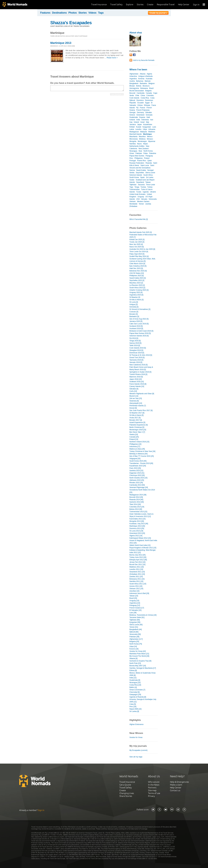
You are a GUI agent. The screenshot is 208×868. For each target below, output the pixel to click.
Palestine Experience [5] (139, 425)
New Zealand (143, 149)
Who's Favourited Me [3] (139, 219)
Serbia (132, 173)
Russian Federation (137, 163)
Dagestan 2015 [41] (137, 473)
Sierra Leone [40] (136, 625)
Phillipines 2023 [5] (137, 276)
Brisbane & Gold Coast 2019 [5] (141, 331)
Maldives (152, 132)
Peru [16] (133, 707)
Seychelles (140, 173)
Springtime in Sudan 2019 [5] (140, 372)
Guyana (142, 117)
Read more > (112, 58)
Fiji (137, 108)
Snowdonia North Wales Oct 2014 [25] (142, 491)
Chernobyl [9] (134, 692)
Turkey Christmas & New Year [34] (142, 451)
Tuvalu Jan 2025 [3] (137, 242)
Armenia (141, 79)
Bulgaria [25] (134, 641)
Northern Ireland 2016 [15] (139, 442)
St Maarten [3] (135, 297)
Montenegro (142, 141)
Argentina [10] (135, 603)
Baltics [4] (133, 687)
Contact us (175, 790)
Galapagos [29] (135, 695)
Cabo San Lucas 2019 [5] (139, 324)
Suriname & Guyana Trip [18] (140, 661)
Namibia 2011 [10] (136, 581)
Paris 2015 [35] (135, 468)
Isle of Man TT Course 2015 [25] (142, 456)
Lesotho (138, 129)
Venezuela (153, 199)
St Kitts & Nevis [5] (136, 415)
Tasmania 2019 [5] (136, 360)
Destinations (59, 13)
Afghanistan (134, 74)
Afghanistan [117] (136, 639)
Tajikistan (133, 185)
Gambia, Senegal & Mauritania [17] (143, 668)
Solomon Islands (136, 175)
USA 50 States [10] (137, 273)
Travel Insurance (99, 4)
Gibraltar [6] (134, 389)
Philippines (138, 158)
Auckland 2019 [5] (136, 329)
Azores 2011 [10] (136, 586)
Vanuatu (144, 199)
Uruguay (141, 197)
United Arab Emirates (137, 194)
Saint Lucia (145, 165)
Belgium (152, 83)
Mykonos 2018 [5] (136, 377)
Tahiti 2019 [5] (135, 346)
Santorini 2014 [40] (137, 502)
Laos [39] (133, 613)
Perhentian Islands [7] (138, 406)
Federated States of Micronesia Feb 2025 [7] (143, 236)
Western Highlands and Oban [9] (142, 394)
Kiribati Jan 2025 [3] (137, 240)
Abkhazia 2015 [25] (137, 480)
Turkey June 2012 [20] (138, 557)
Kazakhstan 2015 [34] (138, 466)
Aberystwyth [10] (136, 403)
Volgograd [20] (135, 459)
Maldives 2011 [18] (137, 567)
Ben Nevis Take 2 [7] (137, 432)
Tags (101, 13)
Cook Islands (134, 98)
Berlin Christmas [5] (137, 427)
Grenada (149, 115)
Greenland (140, 115)
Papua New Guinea (137, 156)
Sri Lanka (150, 177)
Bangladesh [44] (136, 629)
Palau (146, 153)
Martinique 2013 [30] (137, 526)
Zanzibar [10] (134, 591)
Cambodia (141, 93)
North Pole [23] (135, 663)
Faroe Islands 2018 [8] (138, 384)
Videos (92, 13)
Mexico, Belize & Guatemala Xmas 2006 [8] (143, 674)
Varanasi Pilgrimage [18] (139, 487)
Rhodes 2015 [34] (136, 483)
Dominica (140, 100)
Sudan (132, 180)
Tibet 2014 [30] (135, 504)
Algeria (149, 74)
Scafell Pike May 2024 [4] (139, 256)
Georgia (132, 112)
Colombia (150, 96)
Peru (131, 158)
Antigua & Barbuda (145, 76)
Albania (143, 74)
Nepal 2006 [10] (135, 709)
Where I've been (138, 70)
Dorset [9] (133, 408)
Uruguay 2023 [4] (136, 292)
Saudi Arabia (141, 170)
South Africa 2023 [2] (137, 288)
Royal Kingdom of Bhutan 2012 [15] (143, 548)
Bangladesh (134, 83)
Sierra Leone (150, 173)
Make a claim (176, 785)
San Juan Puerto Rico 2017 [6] (141, 410)
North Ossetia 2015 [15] (138, 478)
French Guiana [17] (137, 608)
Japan (140, 125)
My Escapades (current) (138, 750)
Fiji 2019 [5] (134, 338)
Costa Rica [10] (135, 685)
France (142, 108)
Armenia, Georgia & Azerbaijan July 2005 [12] (143, 701)
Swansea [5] (134, 401)
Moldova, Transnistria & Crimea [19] (143, 615)
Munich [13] (134, 396)
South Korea (134, 177)
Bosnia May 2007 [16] (138, 666)
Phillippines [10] (135, 444)
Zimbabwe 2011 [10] (137, 574)
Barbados (143, 83)
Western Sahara (143, 201)
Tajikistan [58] (135, 620)
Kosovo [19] (134, 649)
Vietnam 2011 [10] (136, 589)
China (143, 96)
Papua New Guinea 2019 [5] (140, 333)
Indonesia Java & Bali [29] (139, 593)
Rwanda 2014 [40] (136, 500)
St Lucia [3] (134, 302)
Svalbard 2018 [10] (137, 382)
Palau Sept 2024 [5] (137, 254)
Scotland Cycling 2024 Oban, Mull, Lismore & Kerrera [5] (142, 260)
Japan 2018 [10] (136, 379)
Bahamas (140, 81)
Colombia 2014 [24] (137, 507)
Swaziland (140, 182)
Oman (132, 153)
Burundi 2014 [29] (136, 497)
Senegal (150, 170)
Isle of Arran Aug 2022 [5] (139, 319)
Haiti (148, 117)
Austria (132, 81)
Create (150, 4)
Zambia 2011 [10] (136, 577)
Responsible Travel (166, 4)
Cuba (152, 98)
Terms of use (154, 793)
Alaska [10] (134, 434)
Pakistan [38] (134, 637)
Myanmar (152, 141)
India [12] (133, 678)
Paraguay (149, 156)
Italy (148, 122)
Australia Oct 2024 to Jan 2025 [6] (142, 249)
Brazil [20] (133, 598)
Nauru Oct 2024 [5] (137, 247)
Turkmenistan (135, 189)
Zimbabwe (133, 206)
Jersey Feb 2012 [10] (137, 562)
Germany (140, 112)
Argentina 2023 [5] (136, 295)
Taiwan (148, 182)
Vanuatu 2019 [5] (136, 362)
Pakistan (139, 153)
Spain (143, 177)
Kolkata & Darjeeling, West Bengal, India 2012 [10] (143, 551)
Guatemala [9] (135, 680)
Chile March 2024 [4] (137, 264)
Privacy (151, 796)
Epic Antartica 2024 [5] (138, 266)
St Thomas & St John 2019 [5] (141, 355)
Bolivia (139, 86)
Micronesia (134, 139)
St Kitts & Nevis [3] (136, 300)
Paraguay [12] (135, 605)
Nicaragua (133, 151)
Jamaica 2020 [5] (136, 321)
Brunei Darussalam (137, 91)
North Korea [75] (136, 644)
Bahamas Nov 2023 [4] (138, 271)
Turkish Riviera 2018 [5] (138, 374)
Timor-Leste (150, 185)
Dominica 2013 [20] (137, 528)
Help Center (184, 4)
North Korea (148, 151)
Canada (149, 93)
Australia (149, 79)
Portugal (133, 161)
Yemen (141, 204)
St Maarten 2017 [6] (137, 413)
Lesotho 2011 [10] (136, 569)
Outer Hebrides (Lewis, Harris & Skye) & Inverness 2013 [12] (141, 515)
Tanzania (141, 185)
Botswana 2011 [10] (137, 579)
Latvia (132, 129)
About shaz (136, 33)
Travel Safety (116, 4)
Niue (140, 151)
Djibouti (132, 100)
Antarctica (133, 76)
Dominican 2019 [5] (137, 353)
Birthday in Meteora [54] (138, 454)
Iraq (131, 122)
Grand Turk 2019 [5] (137, 358)
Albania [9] (133, 658)
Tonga (137, 187)
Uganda (146, 192)
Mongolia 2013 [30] (137, 521)
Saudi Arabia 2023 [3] (138, 278)
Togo (131, 187)
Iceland (132, 120)
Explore (130, 4)
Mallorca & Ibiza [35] (137, 449)
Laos (154, 127)
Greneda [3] (134, 307)
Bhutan (132, 86)
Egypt (147, 103)
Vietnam (133, 201)
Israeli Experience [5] (137, 422)
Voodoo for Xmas (136, 737)
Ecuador (141, 103)
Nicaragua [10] (135, 683)
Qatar (150, 161)
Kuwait (139, 127)
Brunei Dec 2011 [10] (137, 565)
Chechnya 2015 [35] (137, 475)
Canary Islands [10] (137, 386)
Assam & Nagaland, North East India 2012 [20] (143, 542)
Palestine (153, 153)
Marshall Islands (136, 134)
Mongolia (133, 141)
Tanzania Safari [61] (137, 617)
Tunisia (143, 187)
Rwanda (149, 163)
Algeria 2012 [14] (136, 536)
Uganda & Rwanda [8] (138, 697)
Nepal (145, 144)
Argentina (133, 79)
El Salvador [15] (135, 610)
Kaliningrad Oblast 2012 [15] (140, 538)
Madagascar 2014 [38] (138, 495)
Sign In (196, 5)
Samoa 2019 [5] (135, 343)
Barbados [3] (134, 316)
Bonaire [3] (134, 314)
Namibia (133, 144)
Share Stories (126, 796)
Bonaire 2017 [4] (136, 420)
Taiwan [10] (134, 596)
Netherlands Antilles (137, 146)
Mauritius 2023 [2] (136, 283)
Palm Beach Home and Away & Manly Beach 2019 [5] (141, 368)
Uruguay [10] (134, 601)
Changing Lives (127, 793)
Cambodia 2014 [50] (137, 485)
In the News (154, 785)
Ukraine (153, 192)
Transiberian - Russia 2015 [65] (141, 463)
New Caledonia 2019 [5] (138, 365)
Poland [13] (134, 439)
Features (45, 13)
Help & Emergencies (179, 782)
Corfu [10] (133, 391)
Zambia (148, 204)
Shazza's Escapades (71, 23)
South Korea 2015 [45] (138, 461)
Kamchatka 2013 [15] (137, 519)
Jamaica (133, 125)
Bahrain (148, 81)
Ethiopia (147, 105)
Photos (73, 13)
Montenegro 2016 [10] (138, 430)
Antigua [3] (133, 304)
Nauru (139, 144)
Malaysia (143, 132)
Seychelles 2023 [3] (137, 280)
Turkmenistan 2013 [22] (138, 512)
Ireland (136, 122)
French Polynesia (143, 110)
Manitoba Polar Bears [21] (139, 654)
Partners (152, 788)
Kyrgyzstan (147, 127)
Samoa (132, 170)
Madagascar (134, 132)
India (138, 120)
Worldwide (133, 204)
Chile (137, 96)
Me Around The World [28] (139, 656)
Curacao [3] (134, 312)
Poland (147, 158)
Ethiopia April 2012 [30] (138, 560)
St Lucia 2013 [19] (136, 531)
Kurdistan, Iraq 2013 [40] (139, 524)
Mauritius (142, 137)
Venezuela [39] (135, 634)
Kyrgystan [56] (135, 622)
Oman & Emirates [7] (137, 690)
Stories (140, 4)
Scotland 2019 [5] (136, 326)
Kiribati (132, 127)
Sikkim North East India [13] (140, 545)
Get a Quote (125, 785)
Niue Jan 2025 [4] (136, 244)
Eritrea (140, 105)
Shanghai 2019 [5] (136, 350)
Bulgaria (148, 91)
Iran (152, 120)
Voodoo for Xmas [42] (138, 651)
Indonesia (145, 120)
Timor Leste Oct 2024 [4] (139, 252)
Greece (132, 115)
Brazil (151, 88)
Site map (152, 790)
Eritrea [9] (133, 670)
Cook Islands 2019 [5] (138, 348)
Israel (143, 122)
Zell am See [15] (136, 398)
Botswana (144, 88)
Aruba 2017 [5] (135, 418)
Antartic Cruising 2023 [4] (139, 290)
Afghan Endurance (136, 724)
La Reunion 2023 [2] (137, 285)
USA (138, 199)
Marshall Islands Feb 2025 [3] (141, 232)
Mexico (150, 137)
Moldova (142, 139)
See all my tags (136, 757)
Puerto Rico (142, 161)
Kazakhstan (148, 125)
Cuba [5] (133, 704)
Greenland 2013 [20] (137, 533)
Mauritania (133, 137)
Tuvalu (139, 192)
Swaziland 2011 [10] (137, 572)
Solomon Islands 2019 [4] (139, 336)
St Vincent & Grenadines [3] (140, 309)
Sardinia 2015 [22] (136, 471)
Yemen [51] (134, 627)
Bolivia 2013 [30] (136, 509)
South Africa (148, 175)
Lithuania (152, 129)
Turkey (150, 187)
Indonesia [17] (135, 447)
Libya (145, 129)
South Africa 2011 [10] (138, 584)
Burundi (132, 93)
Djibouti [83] (134, 632)
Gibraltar (149, 112)
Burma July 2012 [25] (137, 555)
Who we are (154, 782)
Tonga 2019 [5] (135, 341)
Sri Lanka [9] (134, 711)
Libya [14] (133, 646)
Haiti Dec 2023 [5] (136, 268)
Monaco (150, 139)
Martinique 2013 (61, 43)
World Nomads (15, 5)
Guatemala (134, 117)
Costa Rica (145, 98)
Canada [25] (134, 437)
